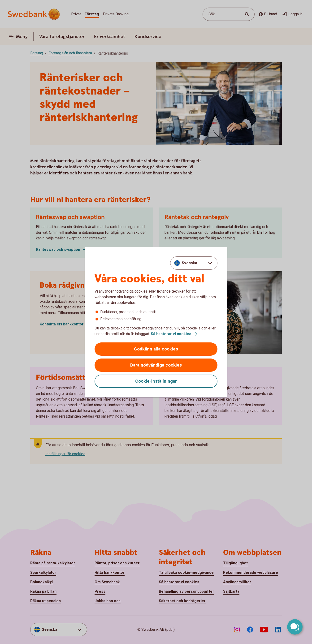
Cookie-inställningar (156, 381)
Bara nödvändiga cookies (156, 365)
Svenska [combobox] (189, 263)
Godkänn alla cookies (156, 349)
